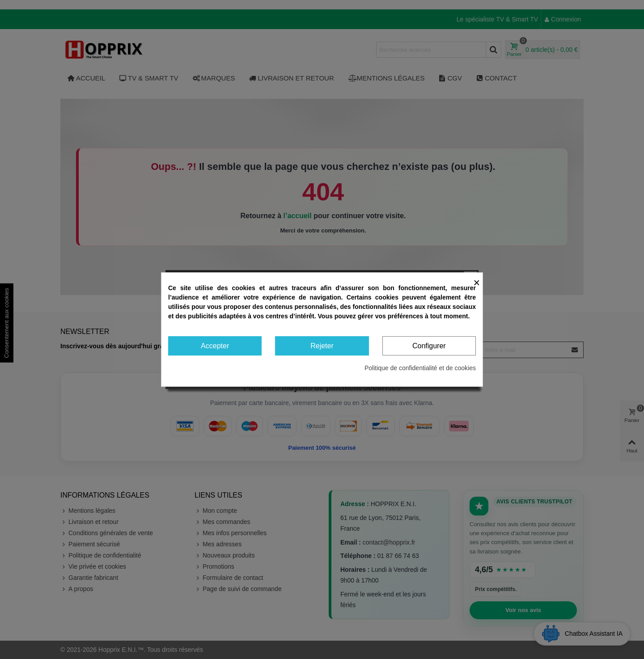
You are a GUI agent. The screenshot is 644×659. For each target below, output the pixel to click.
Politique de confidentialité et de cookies (420, 368)
